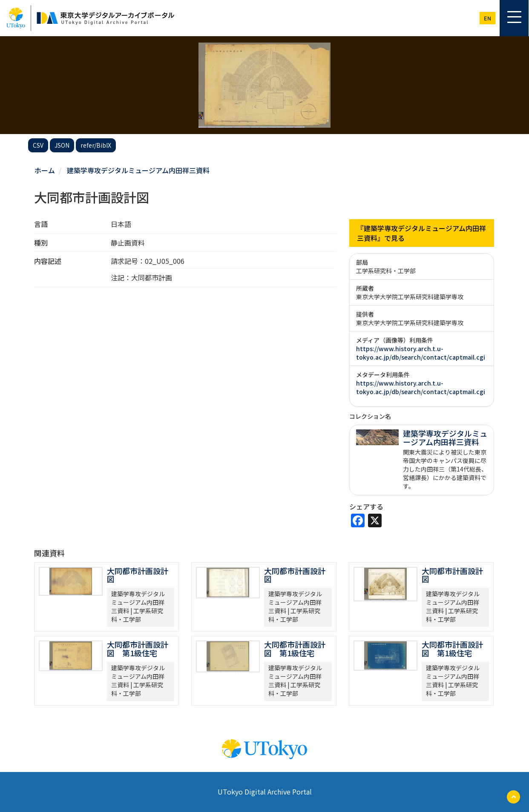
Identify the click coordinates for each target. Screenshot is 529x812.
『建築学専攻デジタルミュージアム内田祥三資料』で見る (421, 233)
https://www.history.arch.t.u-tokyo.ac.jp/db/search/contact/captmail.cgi (421, 353)
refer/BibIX (96, 145)
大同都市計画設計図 (138, 575)
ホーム (45, 170)
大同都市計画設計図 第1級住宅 (138, 649)
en (487, 18)
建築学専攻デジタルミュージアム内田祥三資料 (138, 170)
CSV (38, 145)
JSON (62, 145)
